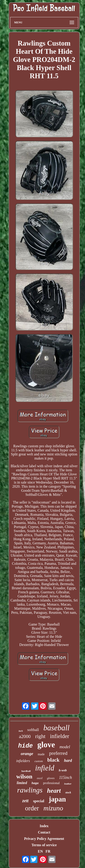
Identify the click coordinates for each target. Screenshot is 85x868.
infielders (23, 761)
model (65, 747)
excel (40, 778)
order (32, 808)
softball (33, 730)
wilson (24, 776)
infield (45, 768)
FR (48, 851)
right (40, 736)
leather (68, 784)
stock (68, 792)
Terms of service (44, 845)
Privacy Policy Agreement (44, 839)
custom (39, 761)
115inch (66, 778)
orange (27, 754)
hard (68, 760)
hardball (26, 771)
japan (57, 799)
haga (35, 783)
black (53, 760)
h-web (63, 770)
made (41, 754)
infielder (59, 736)
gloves (51, 778)
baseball (57, 728)
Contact (44, 832)
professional (51, 783)
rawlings (30, 790)
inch (21, 731)
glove (46, 745)
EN (40, 851)
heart (54, 791)
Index (44, 826)
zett (25, 801)
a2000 (25, 736)
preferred (58, 753)
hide (25, 746)
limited (22, 783)
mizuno (53, 808)
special (39, 801)
